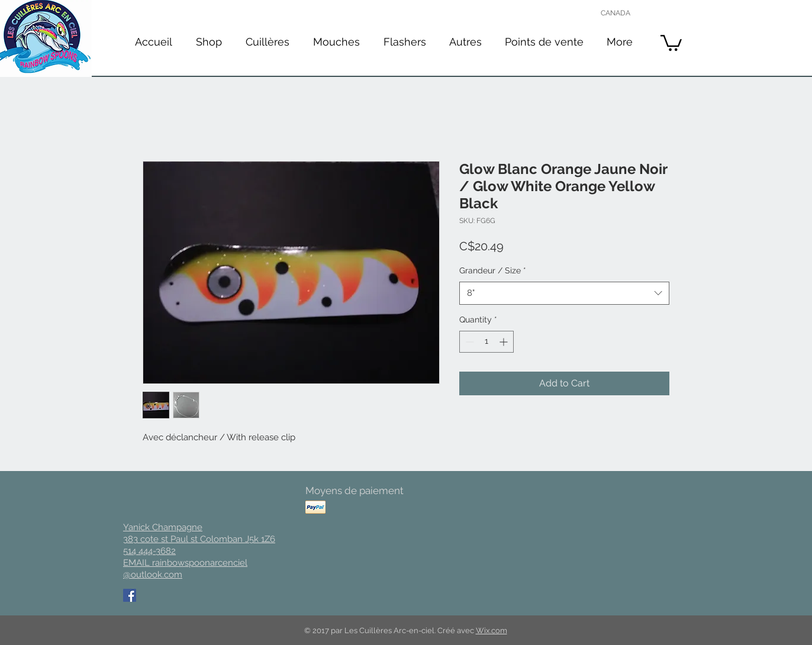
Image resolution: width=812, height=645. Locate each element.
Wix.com (492, 631)
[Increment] (505, 342)
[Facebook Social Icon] (130, 595)
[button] (268, 42)
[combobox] (564, 293)
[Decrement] (468, 342)
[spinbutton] (486, 342)
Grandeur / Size (493, 270)
